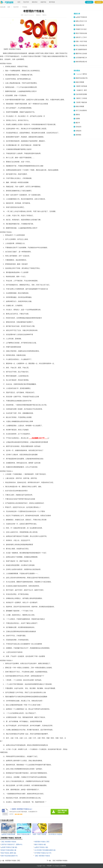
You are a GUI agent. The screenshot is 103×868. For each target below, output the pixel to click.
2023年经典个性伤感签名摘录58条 (45, 850)
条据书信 (43, 2)
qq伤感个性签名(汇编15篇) (9, 847)
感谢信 (78, 115)
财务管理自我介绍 (81, 62)
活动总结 (78, 127)
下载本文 (44, 15)
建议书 (78, 123)
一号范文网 (49, 866)
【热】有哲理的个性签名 (8, 842)
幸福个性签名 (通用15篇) (8, 853)
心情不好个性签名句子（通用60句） (12, 844)
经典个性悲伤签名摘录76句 (9, 856)
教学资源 (52, 2)
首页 (19, 2)
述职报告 (78, 135)
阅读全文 (38, 15)
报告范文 (35, 2)
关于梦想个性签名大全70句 (43, 853)
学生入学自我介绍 (81, 45)
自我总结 (78, 131)
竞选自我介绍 (80, 25)
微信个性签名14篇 (40, 844)
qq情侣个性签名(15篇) (41, 847)
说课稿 (78, 119)
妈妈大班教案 (80, 82)
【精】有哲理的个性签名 (42, 856)
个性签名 (25, 7)
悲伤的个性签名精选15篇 (8, 850)
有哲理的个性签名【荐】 (42, 842)
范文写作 (26, 2)
